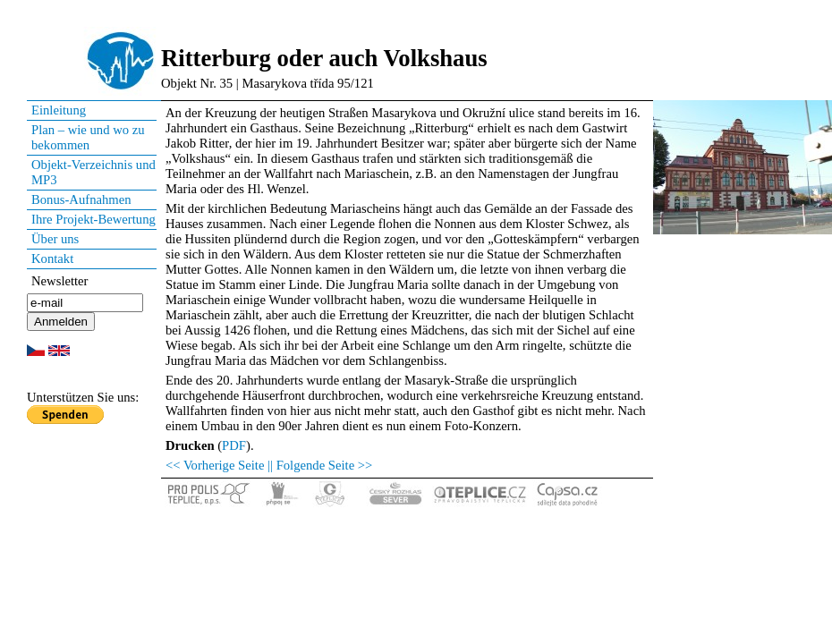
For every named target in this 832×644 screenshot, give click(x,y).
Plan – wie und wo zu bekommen (88, 137)
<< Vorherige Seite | (218, 465)
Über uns (55, 239)
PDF (234, 445)
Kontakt (52, 258)
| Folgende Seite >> (321, 465)
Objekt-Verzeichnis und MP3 (93, 172)
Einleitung (59, 110)
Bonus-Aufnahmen (81, 199)
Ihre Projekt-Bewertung (93, 219)
